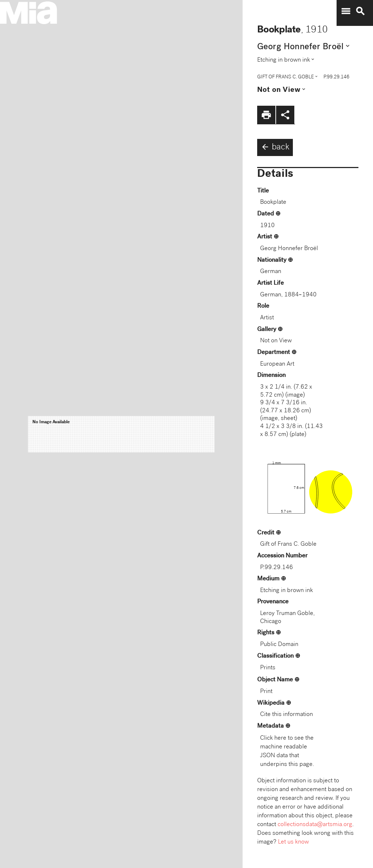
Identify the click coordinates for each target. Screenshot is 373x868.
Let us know (293, 842)
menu (346, 11)
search (360, 11)
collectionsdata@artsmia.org (315, 825)
